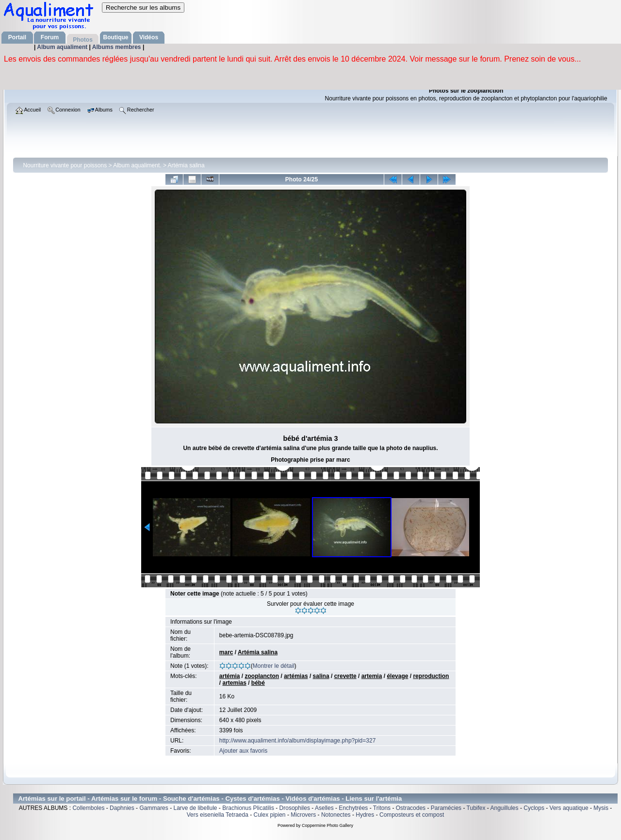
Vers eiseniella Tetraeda (218, 815)
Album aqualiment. (137, 165)
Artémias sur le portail (52, 799)
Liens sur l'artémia (374, 799)
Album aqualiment (63, 47)
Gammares (154, 808)
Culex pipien (270, 815)
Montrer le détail (274, 666)
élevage (397, 676)
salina (321, 676)
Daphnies (122, 808)
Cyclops (534, 808)
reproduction (431, 676)
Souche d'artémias (191, 799)
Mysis (601, 808)
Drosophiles (295, 808)
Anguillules (505, 808)
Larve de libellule (195, 808)
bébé (258, 683)
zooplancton (262, 676)
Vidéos (149, 37)
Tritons (382, 808)
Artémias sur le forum (124, 799)
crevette (345, 676)
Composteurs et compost (412, 815)
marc (226, 652)
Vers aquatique (569, 808)
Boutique (116, 37)
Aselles (324, 808)
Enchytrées (353, 808)
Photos (83, 40)
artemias (234, 683)
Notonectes (336, 815)
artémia (230, 676)
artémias (296, 676)
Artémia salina (186, 165)
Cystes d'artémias (252, 799)
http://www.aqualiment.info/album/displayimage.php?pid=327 (298, 741)
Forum (50, 37)
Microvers (303, 815)
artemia (372, 676)
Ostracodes (411, 808)
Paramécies (446, 808)
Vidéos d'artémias (313, 799)
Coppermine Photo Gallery (327, 825)
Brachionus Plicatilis (248, 808)
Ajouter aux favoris (243, 751)
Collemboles (88, 808)
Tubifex (476, 808)
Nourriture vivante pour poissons (65, 165)
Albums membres (117, 47)
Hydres (365, 815)
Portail (17, 37)
